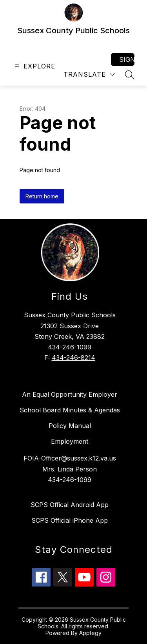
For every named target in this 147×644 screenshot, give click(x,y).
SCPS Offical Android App (70, 505)
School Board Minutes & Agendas (70, 410)
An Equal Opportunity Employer (70, 394)
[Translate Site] (89, 75)
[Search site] (130, 75)
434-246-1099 (70, 347)
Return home (42, 196)
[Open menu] (34, 66)
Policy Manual (70, 426)
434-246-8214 (73, 358)
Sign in (127, 59)
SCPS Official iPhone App (70, 520)
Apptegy (90, 633)
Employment (70, 441)
